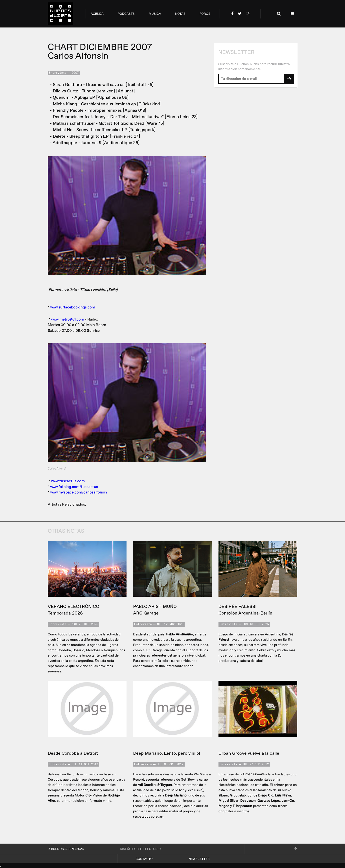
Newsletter (199, 859)
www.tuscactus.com (68, 481)
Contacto (144, 859)
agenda (97, 14)
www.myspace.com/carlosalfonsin (79, 492)
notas (180, 14)
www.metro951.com (68, 319)
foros (205, 14)
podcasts (126, 14)
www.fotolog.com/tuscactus (74, 487)
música (155, 14)
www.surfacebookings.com (73, 307)
